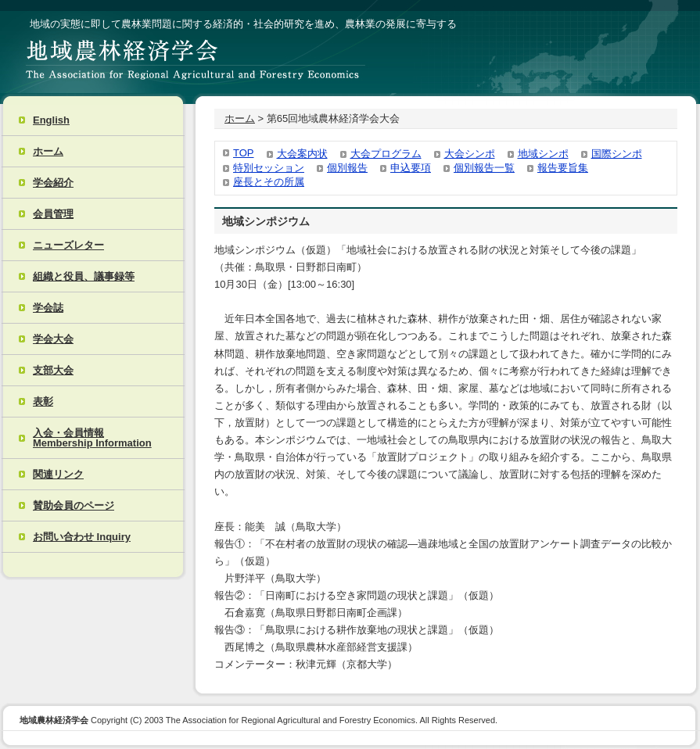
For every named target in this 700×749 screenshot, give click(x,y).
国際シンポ (617, 154)
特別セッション (269, 168)
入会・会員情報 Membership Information (92, 438)
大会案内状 (302, 154)
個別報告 (347, 168)
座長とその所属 (269, 182)
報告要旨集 (563, 168)
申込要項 (411, 168)
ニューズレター (68, 245)
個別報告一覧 (484, 168)
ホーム (48, 151)
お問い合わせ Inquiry (82, 537)
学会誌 (48, 308)
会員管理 (53, 214)
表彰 (43, 401)
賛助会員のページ (74, 505)
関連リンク (58, 474)
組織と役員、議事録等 (84, 276)
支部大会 (53, 370)
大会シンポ (470, 154)
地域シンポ (543, 154)
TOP (244, 153)
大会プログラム (386, 154)
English (51, 120)
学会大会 (53, 339)
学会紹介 (53, 183)
